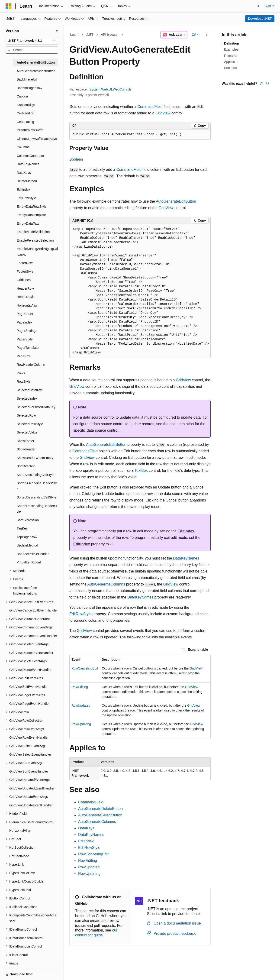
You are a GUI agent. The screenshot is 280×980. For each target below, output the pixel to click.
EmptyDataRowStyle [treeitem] (32, 207)
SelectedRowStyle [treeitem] (30, 424)
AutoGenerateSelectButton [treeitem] (36, 71)
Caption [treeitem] (22, 96)
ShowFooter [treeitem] (25, 441)
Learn (74, 35)
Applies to (231, 62)
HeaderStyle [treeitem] (26, 297)
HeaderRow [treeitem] (25, 288)
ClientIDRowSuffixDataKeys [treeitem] (37, 139)
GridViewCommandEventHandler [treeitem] (33, 636)
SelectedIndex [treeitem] (27, 398)
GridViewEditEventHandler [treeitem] (29, 687)
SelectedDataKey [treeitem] (29, 390)
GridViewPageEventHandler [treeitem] (29, 704)
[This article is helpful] (262, 84)
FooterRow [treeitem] (25, 263)
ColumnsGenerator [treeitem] (30, 156)
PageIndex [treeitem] (24, 322)
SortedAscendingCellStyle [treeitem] (35, 475)
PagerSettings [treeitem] (27, 331)
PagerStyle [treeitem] (25, 339)
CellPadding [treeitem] (26, 113)
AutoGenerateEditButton (176, 201)
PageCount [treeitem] (25, 314)
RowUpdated (81, 705)
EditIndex (186, 531)
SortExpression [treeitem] (28, 520)
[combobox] (32, 41)
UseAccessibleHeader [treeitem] (33, 554)
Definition (232, 43)
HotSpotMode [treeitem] (19, 856)
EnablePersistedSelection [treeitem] (35, 240)
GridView (163, 113)
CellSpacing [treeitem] (25, 122)
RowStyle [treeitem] (24, 382)
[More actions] (207, 35)
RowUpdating (81, 724)
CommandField (150, 107)
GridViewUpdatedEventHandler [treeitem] (32, 788)
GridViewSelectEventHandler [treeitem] (30, 754)
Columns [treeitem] (23, 147)
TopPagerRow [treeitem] (27, 537)
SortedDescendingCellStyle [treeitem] (36, 497)
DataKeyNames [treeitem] (28, 164)
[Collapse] (57, 31)
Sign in (269, 6)
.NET (90, 35)
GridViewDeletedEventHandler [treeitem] (31, 653)
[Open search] (258, 6)
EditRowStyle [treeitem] (26, 198)
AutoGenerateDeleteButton (100, 809)
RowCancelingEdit (85, 668)
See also (230, 68)
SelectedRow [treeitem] (26, 415)
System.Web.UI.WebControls (111, 89)
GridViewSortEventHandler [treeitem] (29, 771)
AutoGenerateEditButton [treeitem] (36, 62)
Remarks (231, 56)
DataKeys (86, 828)
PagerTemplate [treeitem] (28, 348)
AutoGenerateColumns (106, 584)
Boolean (76, 159)
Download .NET (260, 19)
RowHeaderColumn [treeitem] (31, 365)
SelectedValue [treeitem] (27, 432)
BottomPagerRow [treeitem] (29, 88)
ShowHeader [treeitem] (26, 449)
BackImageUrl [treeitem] (27, 79)
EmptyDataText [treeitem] (28, 223)
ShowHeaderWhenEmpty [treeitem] (35, 458)
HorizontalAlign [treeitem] (28, 305)
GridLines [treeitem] (24, 280)
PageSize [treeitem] (24, 356)
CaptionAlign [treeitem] (26, 105)
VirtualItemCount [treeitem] (29, 562)
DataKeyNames (186, 558)
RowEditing (80, 687)
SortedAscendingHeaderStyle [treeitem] (37, 486)
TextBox (141, 471)
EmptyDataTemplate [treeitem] (31, 215)
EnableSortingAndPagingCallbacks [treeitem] (37, 252)
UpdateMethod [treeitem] (27, 545)
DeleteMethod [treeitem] (27, 181)
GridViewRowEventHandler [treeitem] (29, 737)
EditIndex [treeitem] (23, 190)
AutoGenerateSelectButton (100, 815)
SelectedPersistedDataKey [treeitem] (36, 407)
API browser (110, 35)
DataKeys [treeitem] (24, 173)
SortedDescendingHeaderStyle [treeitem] (37, 509)
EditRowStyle (80, 614)
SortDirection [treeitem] (26, 466)
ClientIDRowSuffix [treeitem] (30, 130)
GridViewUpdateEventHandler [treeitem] (31, 805)
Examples (231, 49)
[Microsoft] (9, 6)
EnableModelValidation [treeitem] (33, 232)
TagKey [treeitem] (22, 528)
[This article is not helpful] (267, 84)
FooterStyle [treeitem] (25, 272)
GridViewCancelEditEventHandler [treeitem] (34, 610)
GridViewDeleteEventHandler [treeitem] (30, 670)
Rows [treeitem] (21, 373)
